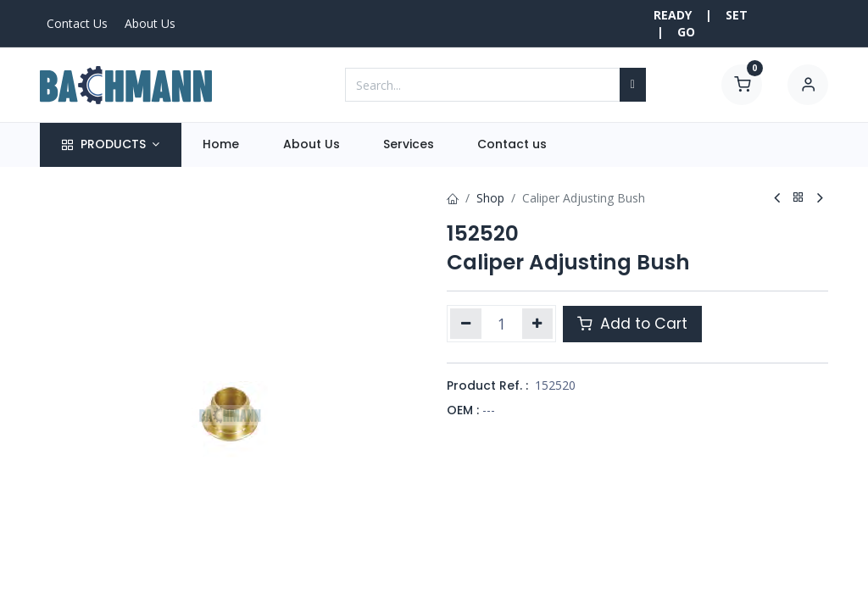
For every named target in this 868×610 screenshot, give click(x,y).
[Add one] (538, 324)
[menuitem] (221, 145)
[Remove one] (466, 324)
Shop (490, 198)
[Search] (633, 85)
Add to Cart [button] (632, 324)
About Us (150, 23)
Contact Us (77, 23)
